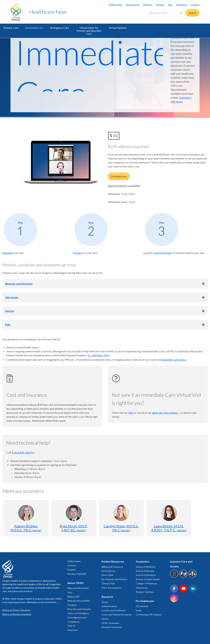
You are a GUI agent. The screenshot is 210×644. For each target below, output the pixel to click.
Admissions (142, 588)
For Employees (145, 601)
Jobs (170, 5)
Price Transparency (112, 588)
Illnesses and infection (19, 284)
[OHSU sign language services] (184, 577)
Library (105, 619)
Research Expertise (112, 627)
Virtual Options (118, 28)
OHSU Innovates (110, 623)
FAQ (131, 413)
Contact (195, 5)
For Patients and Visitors (114, 579)
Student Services (145, 592)
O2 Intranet (142, 606)
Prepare (77, 253)
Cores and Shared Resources (117, 614)
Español (71, 570)
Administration (109, 606)
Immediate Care (34, 28)
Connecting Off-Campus (149, 614)
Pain (8, 324)
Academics (143, 561)
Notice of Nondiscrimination (17, 614)
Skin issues (12, 297)
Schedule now (119, 176)
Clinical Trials (108, 583)
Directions (182, 5)
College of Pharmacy (146, 583)
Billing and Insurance (112, 567)
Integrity (72, 605)
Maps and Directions (78, 588)
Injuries (10, 311)
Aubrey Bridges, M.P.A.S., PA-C (26, 528)
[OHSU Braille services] (175, 577)
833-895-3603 (23, 453)
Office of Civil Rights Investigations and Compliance (78, 617)
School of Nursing (145, 571)
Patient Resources (113, 561)
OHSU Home (115, 5)
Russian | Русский (77, 574)
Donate (160, 5)
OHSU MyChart (163, 253)
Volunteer (73, 630)
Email (138, 610)
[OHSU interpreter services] (193, 577)
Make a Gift (73, 597)
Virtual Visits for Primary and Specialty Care (89, 31)
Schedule (7, 253)
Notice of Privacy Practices (16, 610)
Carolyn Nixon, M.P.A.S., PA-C (121, 528)
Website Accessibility (79, 601)
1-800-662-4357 (100, 355)
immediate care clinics (173, 360)
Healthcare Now (48, 12)
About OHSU (75, 583)
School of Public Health (148, 579)
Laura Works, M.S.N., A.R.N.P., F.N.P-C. (169, 528)
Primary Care (11, 28)
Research (107, 597)
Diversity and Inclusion (79, 609)
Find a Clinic (108, 575)
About (105, 602)
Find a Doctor (133, 5)
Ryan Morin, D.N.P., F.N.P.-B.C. (74, 528)
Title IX (71, 626)
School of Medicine (146, 567)
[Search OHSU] (165, 13)
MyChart (148, 5)
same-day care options (165, 413)
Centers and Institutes (114, 610)
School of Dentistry (146, 575)
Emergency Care (59, 28)
